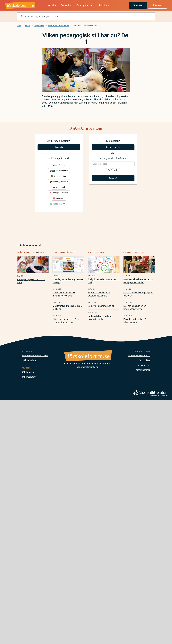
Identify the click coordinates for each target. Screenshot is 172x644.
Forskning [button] (66, 5)
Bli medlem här (113, 147)
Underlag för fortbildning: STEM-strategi (68, 281)
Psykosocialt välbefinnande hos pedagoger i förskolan (138, 281)
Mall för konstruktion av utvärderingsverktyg (64, 294)
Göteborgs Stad (59, 176)
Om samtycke (143, 365)
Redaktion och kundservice (35, 355)
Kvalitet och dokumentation (59, 26)
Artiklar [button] (52, 5)
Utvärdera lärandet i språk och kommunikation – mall (67, 321)
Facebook (31, 372)
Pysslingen (59, 198)
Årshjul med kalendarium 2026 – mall (103, 281)
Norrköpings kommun (59, 193)
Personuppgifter (142, 370)
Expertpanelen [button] (84, 5)
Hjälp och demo (29, 360)
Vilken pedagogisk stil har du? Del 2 (31, 281)
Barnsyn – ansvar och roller (101, 306)
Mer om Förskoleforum (139, 355)
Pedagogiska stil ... (38, 252)
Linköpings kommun (59, 182)
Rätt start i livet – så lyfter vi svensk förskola (101, 318)
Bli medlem (138, 5)
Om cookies (144, 360)
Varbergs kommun (59, 204)
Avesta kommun (59, 171)
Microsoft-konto (59, 165)
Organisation (39, 26)
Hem (19, 26)
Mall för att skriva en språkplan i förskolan (68, 307)
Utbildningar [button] (103, 5)
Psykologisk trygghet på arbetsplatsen (135, 321)
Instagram (31, 377)
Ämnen (27, 26)
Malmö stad (59, 187)
